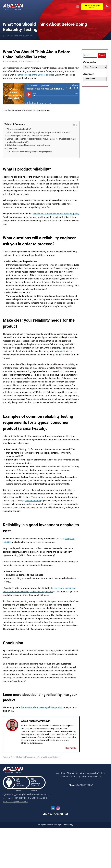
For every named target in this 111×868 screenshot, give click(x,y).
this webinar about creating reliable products (42, 707)
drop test (61, 351)
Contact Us (66, 777)
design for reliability (40, 757)
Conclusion (12, 149)
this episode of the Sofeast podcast (36, 75)
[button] (78, 6)
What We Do (72, 773)
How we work (94, 777)
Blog (103, 773)
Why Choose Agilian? (90, 773)
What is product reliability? (19, 129)
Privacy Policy (80, 777)
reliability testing (33, 501)
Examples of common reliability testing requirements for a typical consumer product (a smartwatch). (41, 140)
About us (61, 773)
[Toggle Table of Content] (73, 125)
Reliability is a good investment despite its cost (28, 145)
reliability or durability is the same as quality (56, 214)
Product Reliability (18, 757)
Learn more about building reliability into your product (32, 152)
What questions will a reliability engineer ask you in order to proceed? (38, 132)
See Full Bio (71, 748)
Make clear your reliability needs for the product (29, 136)
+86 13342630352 (84, 785)
